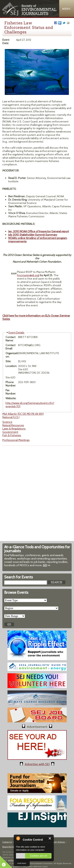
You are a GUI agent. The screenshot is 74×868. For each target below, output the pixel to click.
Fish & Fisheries (12, 435)
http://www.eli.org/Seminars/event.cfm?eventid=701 (30, 405)
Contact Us (7, 842)
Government (10, 432)
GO (45, 565)
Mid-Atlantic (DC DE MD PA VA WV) (23, 414)
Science (7, 422)
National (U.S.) (11, 417)
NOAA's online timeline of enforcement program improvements (38, 240)
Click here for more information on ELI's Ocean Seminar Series (36, 317)
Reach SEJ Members (11, 847)
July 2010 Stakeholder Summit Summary (33, 235)
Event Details (16, 333)
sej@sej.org (13, 860)
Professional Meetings (16, 440)
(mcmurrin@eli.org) (28, 275)
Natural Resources (13, 425)
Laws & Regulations (14, 429)
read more (22, 863)
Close (50, 838)
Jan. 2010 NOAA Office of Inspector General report (39, 231)
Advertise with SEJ (37, 764)
